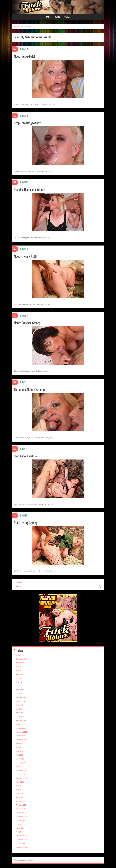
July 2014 (19, 678)
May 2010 (19, 794)
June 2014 (19, 682)
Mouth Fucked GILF (25, 56)
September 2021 (22, 659)
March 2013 (20, 717)
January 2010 (21, 809)
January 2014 (21, 701)
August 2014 (20, 674)
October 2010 (21, 774)
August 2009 (20, 828)
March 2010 (20, 801)
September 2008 (22, 847)
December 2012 (21, 728)
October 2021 (21, 655)
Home (48, 17)
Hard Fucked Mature (25, 456)
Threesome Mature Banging (30, 390)
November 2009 (21, 817)
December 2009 (21, 813)
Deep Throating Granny (27, 123)
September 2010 (22, 778)
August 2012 (20, 744)
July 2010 (19, 786)
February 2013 (21, 721)
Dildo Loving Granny (26, 523)
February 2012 (21, 763)
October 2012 (21, 736)
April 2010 (19, 797)
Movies (57, 17)
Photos (67, 17)
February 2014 (21, 697)
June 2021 (19, 671)
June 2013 (19, 705)
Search (19, 583)
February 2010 (21, 805)
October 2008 (21, 844)
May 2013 (19, 709)
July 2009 (19, 832)
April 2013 (19, 713)
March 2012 (20, 759)
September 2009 (22, 824)
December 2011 (21, 770)
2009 (21, 27)
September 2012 (22, 740)
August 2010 (20, 782)
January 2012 (21, 767)
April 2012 (19, 755)
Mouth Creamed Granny (27, 323)
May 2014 (19, 686)
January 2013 (21, 724)
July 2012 (19, 747)
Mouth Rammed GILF (26, 256)
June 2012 (19, 751)
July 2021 (19, 667)
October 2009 (21, 820)
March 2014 (20, 694)
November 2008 (21, 840)
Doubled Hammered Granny (30, 190)
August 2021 (20, 663)
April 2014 (19, 690)
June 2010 (19, 790)
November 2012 (21, 732)
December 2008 (21, 836)
